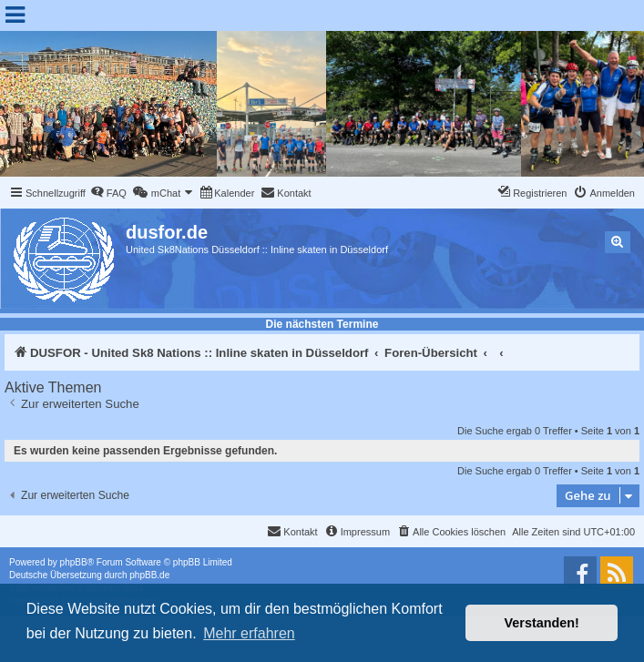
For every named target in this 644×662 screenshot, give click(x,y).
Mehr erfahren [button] (249, 633)
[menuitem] (108, 193)
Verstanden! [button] (542, 623)
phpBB (74, 562)
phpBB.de (149, 575)
